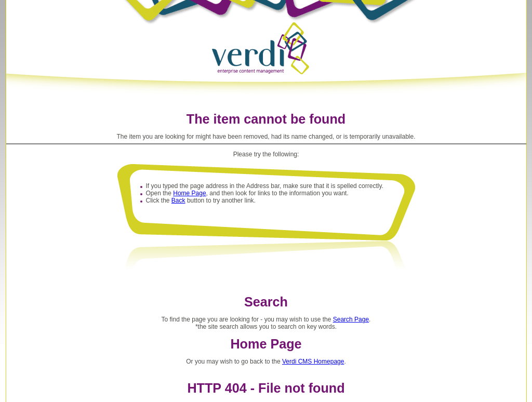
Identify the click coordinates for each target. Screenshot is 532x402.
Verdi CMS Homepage (313, 361)
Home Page (189, 193)
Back (178, 200)
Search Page (351, 319)
